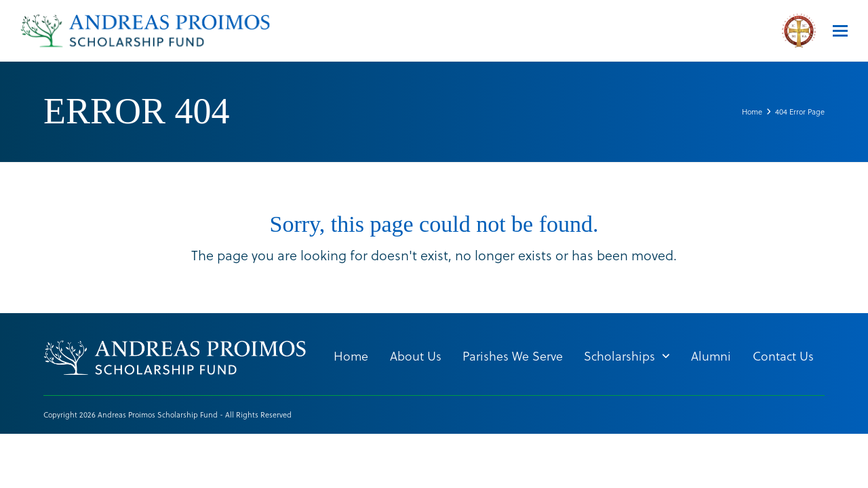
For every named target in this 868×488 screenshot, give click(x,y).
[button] (840, 31)
